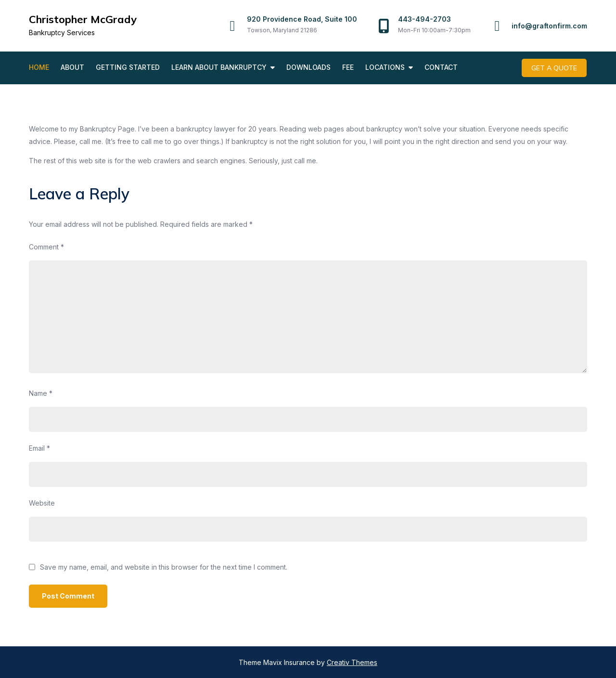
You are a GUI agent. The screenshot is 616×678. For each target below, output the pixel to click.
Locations (385, 67)
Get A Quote (555, 67)
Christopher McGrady (83, 19)
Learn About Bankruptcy (219, 67)
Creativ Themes (352, 662)
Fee (348, 67)
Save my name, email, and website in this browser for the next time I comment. (164, 567)
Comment (46, 246)
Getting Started (128, 67)
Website (42, 502)
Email (39, 448)
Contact (441, 67)
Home (39, 67)
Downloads (308, 67)
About (72, 67)
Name (41, 393)
